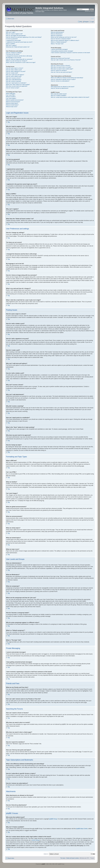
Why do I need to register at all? (14, 34)
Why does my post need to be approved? (17, 86)
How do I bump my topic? (13, 88)
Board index (11, 19)
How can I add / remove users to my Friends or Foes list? (66, 60)
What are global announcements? (15, 100)
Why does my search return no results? (61, 67)
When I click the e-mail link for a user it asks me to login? (21, 62)
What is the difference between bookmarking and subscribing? (67, 78)
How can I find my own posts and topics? (61, 72)
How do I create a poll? (12, 73)
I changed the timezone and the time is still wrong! (19, 56)
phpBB (43, 864)
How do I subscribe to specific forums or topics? (63, 79)
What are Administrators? (57, 32)
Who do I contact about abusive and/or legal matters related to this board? (70, 97)
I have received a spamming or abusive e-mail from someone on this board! (70, 53)
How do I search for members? (59, 70)
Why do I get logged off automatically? (16, 36)
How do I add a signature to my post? (16, 71)
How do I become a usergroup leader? (61, 39)
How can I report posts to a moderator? (16, 83)
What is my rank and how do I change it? (17, 61)
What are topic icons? (12, 107)
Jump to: (46, 854)
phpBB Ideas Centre (82, 829)
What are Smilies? (11, 97)
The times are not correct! (13, 54)
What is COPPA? (11, 44)
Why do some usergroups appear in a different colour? (65, 40)
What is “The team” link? (57, 44)
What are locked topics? (12, 105)
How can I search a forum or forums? (60, 66)
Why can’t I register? (11, 45)
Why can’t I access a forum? (13, 78)
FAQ (81, 22)
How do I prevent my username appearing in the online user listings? (24, 37)
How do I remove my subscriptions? (60, 81)
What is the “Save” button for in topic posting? (18, 84)
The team (63, 858)
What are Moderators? (57, 34)
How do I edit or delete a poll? (14, 76)
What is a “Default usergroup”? (59, 42)
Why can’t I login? (11, 32)
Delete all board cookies (73, 858)
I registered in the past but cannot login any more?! (19, 42)
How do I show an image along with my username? (19, 59)
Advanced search (89, 11)
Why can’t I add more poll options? (15, 75)
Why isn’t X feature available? (59, 95)
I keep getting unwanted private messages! (62, 51)
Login (92, 22)
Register (87, 22)
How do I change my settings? (14, 53)
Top (9, 122)
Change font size (92, 18)
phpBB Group (53, 819)
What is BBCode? (11, 93)
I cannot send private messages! (59, 49)
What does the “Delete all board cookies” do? (18, 47)
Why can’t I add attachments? (14, 80)
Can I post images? (11, 98)
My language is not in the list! (14, 58)
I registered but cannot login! (13, 40)
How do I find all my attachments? (60, 88)
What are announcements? (13, 102)
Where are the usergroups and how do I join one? (64, 37)
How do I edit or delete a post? (14, 70)
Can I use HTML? (11, 95)
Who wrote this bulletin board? (59, 94)
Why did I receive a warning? (14, 81)
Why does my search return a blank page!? (62, 69)
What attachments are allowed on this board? (63, 87)
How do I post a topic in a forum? (15, 68)
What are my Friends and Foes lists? (60, 58)
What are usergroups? (57, 36)
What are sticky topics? (12, 103)
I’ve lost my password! (12, 39)
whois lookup (36, 840)
